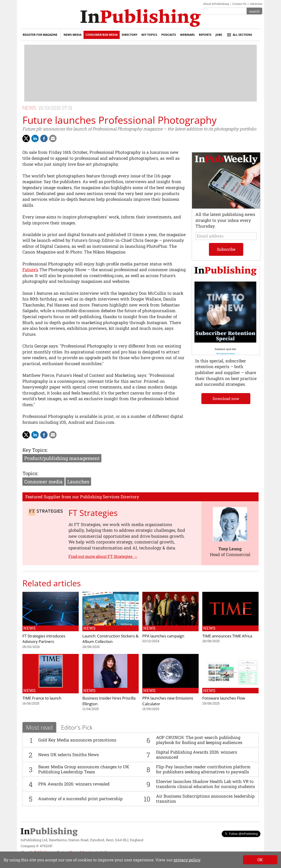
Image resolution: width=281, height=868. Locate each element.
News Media (73, 35)
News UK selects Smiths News (69, 755)
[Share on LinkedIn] (35, 138)
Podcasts (169, 35)
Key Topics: (35, 450)
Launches (78, 482)
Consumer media (43, 482)
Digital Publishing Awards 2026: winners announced (197, 755)
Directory (130, 35)
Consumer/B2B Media (102, 35)
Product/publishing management (62, 458)
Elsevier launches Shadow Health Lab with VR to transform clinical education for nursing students (205, 784)
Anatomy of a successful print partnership (80, 799)
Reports (205, 35)
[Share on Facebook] (44, 138)
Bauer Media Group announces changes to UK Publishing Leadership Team (84, 769)
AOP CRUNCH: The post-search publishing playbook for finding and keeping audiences (199, 740)
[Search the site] (225, 11)
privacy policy (187, 860)
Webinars (187, 35)
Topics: (30, 473)
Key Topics (149, 35)
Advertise (256, 4)
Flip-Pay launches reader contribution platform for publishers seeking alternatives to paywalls (203, 769)
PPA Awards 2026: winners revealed (74, 784)
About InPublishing (216, 4)
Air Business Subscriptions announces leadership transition (205, 799)
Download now (226, 398)
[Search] (254, 11)
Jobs (219, 35)
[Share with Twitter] (26, 138)
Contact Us (239, 4)
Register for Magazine (40, 35)
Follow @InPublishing (241, 834)
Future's (30, 270)
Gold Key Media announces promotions (77, 740)
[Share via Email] (53, 138)
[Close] (260, 860)
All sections (239, 35)
